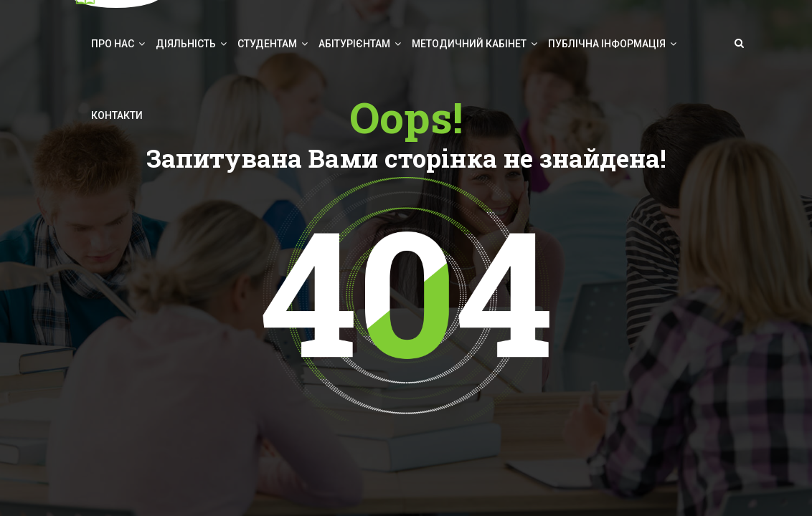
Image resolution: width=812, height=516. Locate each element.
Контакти (117, 115)
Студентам (267, 44)
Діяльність (186, 44)
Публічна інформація (607, 44)
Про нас (113, 44)
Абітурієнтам (354, 44)
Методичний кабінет (469, 44)
